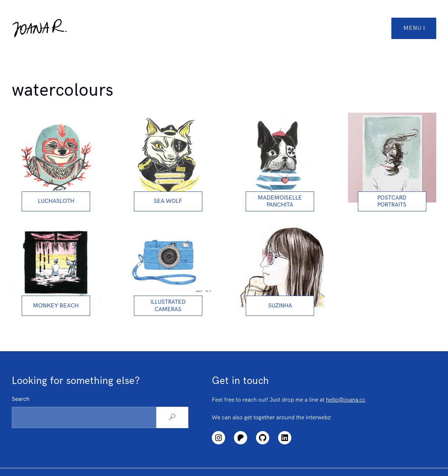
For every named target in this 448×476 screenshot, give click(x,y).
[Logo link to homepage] (39, 28)
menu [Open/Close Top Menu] (415, 28)
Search (21, 399)
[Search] (172, 417)
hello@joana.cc (346, 400)
